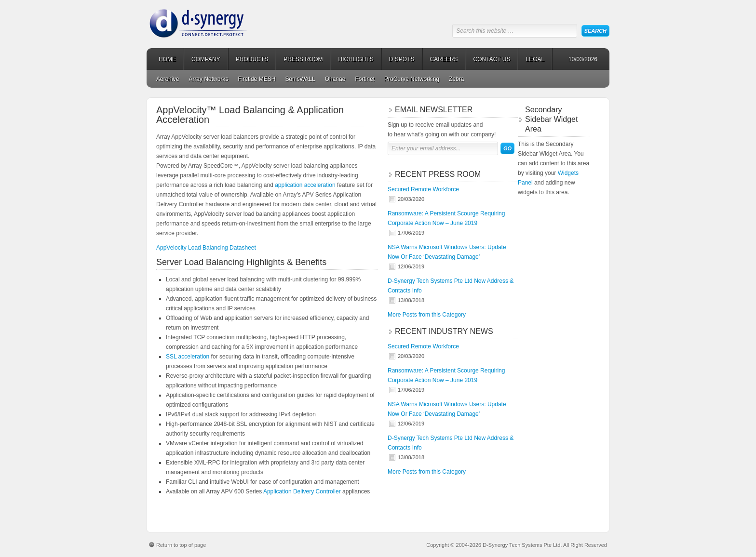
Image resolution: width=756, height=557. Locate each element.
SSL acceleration (188, 357)
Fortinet (365, 79)
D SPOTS (402, 59)
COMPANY (206, 59)
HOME (167, 59)
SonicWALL (300, 79)
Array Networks (208, 79)
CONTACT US (492, 59)
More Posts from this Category (427, 315)
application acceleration (305, 185)
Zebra (456, 79)
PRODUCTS (252, 59)
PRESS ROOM (303, 59)
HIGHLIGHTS (356, 59)
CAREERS (444, 59)
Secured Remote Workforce (423, 189)
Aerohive (168, 79)
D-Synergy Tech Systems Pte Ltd (221, 19)
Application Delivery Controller (302, 491)
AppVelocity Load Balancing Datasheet (206, 248)
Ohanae (335, 79)
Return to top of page (181, 545)
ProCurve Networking (412, 79)
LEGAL (535, 59)
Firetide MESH (256, 79)
